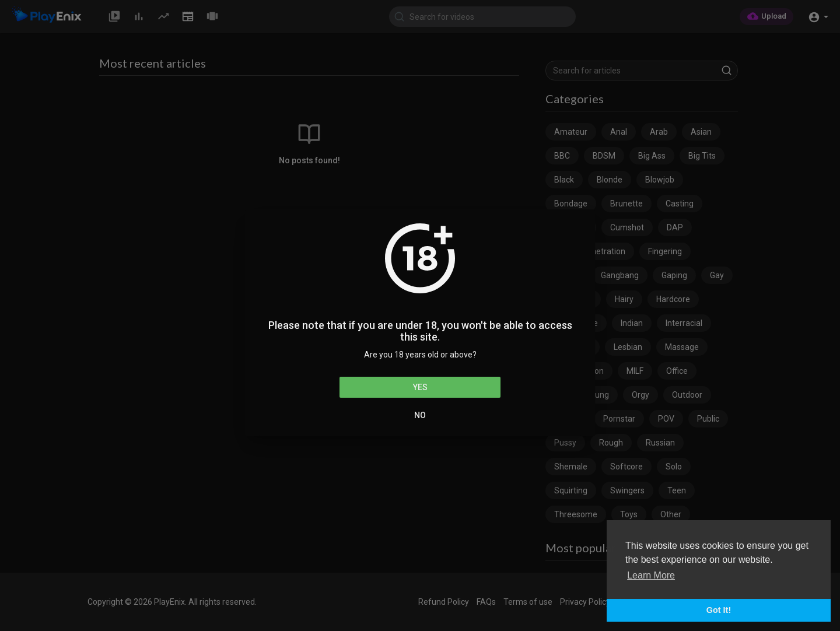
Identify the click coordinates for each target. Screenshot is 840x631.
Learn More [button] (651, 575)
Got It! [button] (719, 610)
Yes (420, 387)
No (420, 415)
